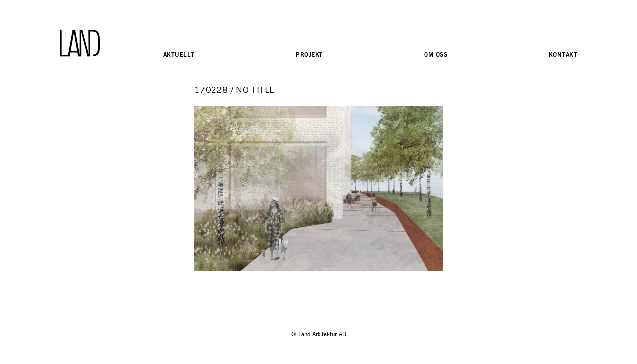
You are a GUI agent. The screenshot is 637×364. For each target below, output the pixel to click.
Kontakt (563, 54)
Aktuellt (179, 54)
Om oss (436, 54)
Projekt (309, 54)
